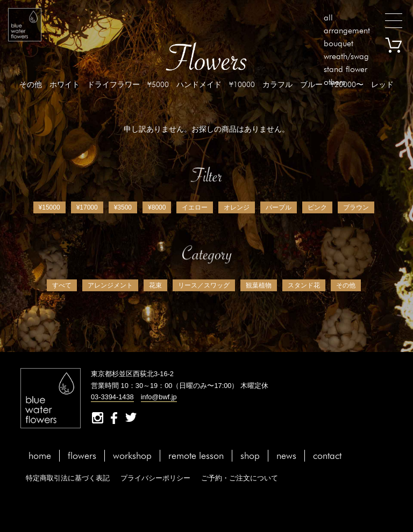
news (286, 455)
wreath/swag (346, 56)
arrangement (347, 30)
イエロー (195, 207)
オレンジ (237, 207)
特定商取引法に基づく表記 (68, 478)
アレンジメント (110, 285)
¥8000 (157, 207)
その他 (346, 285)
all (328, 17)
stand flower (346, 69)
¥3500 (123, 207)
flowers (82, 455)
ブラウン (356, 207)
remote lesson (196, 455)
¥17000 (87, 207)
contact (327, 455)
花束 (155, 285)
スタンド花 (304, 285)
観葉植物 (259, 285)
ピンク (317, 207)
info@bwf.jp (159, 397)
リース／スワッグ (204, 285)
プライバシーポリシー (155, 478)
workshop (132, 455)
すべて (62, 285)
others (334, 82)
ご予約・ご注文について (240, 478)
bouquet (339, 43)
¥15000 (49, 207)
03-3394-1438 (112, 397)
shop (250, 455)
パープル (279, 207)
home (40, 455)
